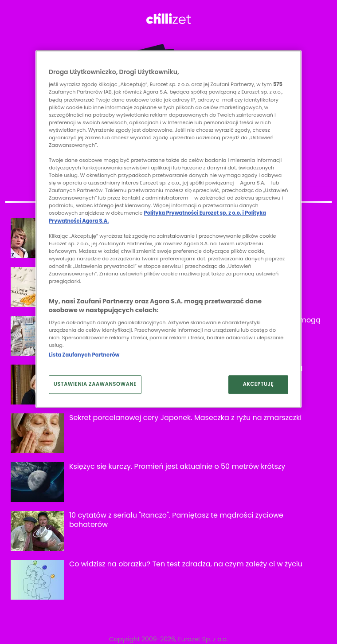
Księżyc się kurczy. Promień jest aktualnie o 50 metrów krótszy (177, 466)
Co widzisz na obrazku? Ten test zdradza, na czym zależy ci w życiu (186, 564)
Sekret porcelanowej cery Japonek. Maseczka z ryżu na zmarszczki (185, 418)
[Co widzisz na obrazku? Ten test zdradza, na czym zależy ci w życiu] (37, 580)
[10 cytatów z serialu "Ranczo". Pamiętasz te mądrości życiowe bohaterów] (37, 531)
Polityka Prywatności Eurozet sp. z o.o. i (195, 213)
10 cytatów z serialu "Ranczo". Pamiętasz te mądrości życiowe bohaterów (176, 520)
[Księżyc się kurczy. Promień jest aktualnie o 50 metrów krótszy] (37, 482)
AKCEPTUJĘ (259, 384)
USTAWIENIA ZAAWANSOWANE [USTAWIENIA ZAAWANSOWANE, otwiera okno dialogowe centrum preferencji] (95, 384)
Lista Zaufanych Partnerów (84, 355)
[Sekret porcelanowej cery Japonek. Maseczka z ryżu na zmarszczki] (37, 433)
